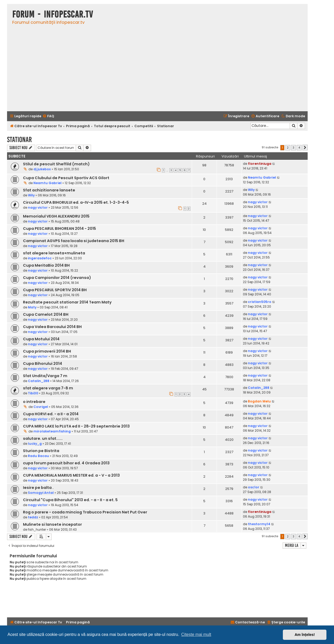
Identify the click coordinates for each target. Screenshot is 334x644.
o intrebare (34, 402)
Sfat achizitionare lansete (49, 190)
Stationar (19, 140)
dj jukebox (42, 169)
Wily (31, 195)
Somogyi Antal (41, 493)
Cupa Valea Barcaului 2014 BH (52, 327)
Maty (32, 307)
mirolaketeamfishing (52, 431)
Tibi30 (33, 393)
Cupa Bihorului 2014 (43, 364)
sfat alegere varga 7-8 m (48, 388)
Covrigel (41, 407)
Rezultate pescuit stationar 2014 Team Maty (67, 302)
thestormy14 (259, 524)
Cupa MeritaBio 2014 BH (46, 265)
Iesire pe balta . (38, 488)
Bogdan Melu (259, 401)
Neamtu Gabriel (47, 183)
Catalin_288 (39, 381)
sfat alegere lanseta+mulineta (54, 253)
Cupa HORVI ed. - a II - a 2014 (51, 414)
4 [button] (299, 148)
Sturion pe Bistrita (41, 451)
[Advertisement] (157, 71)
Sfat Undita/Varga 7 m (45, 376)
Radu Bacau (38, 456)
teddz (33, 517)
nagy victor (38, 207)
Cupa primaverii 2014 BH (47, 351)
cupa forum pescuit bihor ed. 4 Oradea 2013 (66, 463)
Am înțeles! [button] (305, 635)
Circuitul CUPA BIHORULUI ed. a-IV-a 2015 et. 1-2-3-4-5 (76, 202)
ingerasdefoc (40, 258)
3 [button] (293, 148)
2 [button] (288, 148)
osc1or (254, 487)
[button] (305, 148)
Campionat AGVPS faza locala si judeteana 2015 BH (74, 241)
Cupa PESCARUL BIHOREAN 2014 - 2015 (59, 229)
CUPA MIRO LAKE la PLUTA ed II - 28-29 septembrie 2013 (76, 426)
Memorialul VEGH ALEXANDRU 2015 (56, 216)
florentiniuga (260, 164)
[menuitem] (48, 116)
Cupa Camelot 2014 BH (46, 314)
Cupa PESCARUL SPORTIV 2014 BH (55, 290)
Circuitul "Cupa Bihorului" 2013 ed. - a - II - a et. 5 (70, 500)
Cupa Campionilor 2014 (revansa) (57, 278)
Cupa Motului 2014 (41, 339)
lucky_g (35, 444)
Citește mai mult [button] (196, 634)
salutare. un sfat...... (43, 438)
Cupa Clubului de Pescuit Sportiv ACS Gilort (66, 178)
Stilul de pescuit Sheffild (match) (56, 164)
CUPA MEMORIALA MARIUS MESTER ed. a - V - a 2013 (71, 475)
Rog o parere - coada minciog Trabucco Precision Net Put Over (85, 512)
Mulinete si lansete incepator (52, 524)
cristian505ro (260, 302)
